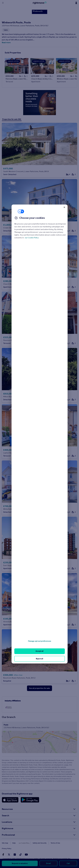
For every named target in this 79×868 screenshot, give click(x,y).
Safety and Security (37, 843)
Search (5, 815)
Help (14, 843)
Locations (7, 822)
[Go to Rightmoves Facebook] (3, 849)
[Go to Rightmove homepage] (40, 3)
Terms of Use (52, 843)
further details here (36, 855)
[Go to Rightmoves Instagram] (15, 849)
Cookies (23, 843)
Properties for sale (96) (12, 119)
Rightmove (8, 828)
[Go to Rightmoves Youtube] (26, 849)
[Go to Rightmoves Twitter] (9, 849)
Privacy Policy (66, 843)
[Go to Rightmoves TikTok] (21, 849)
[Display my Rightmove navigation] (76, 3)
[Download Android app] (30, 800)
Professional (8, 835)
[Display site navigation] (3, 3)
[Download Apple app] (10, 800)
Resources (7, 809)
